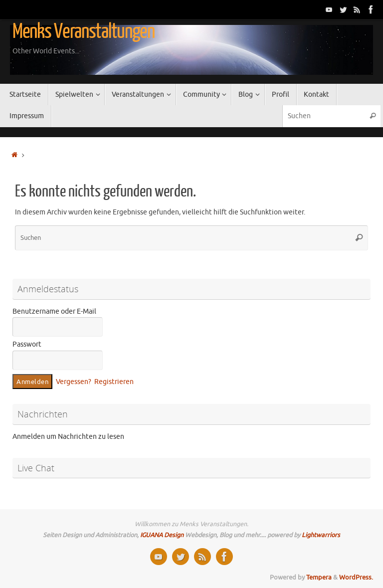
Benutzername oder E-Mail (54, 311)
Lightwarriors (321, 535)
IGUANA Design (162, 535)
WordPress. (356, 578)
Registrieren (114, 382)
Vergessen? (74, 382)
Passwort (27, 344)
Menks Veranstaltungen (84, 31)
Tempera (319, 578)
